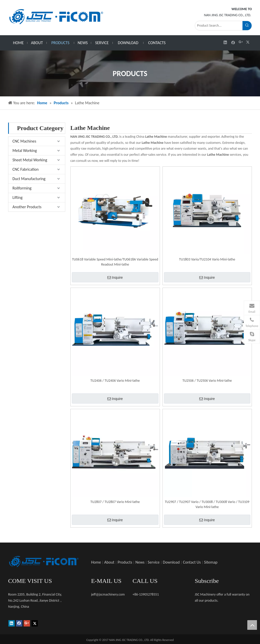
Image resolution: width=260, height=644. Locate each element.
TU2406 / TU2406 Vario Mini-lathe (115, 381)
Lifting (18, 197)
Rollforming (22, 188)
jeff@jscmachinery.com (108, 594)
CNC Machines (24, 141)
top (252, 625)
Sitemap (211, 562)
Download (171, 562)
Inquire (115, 277)
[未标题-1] (44, 562)
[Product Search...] (219, 26)
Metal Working (25, 151)
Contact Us (192, 562)
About (109, 562)
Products (125, 562)
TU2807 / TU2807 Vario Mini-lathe (115, 502)
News (140, 562)
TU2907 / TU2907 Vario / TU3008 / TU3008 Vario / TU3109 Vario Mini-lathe (207, 504)
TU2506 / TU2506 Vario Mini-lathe (207, 381)
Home (96, 562)
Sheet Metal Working (30, 160)
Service (154, 562)
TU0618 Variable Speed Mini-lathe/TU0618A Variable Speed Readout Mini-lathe (115, 262)
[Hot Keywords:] (247, 26)
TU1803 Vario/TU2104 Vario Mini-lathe (207, 259)
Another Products (27, 207)
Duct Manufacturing (29, 179)
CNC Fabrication (26, 169)
